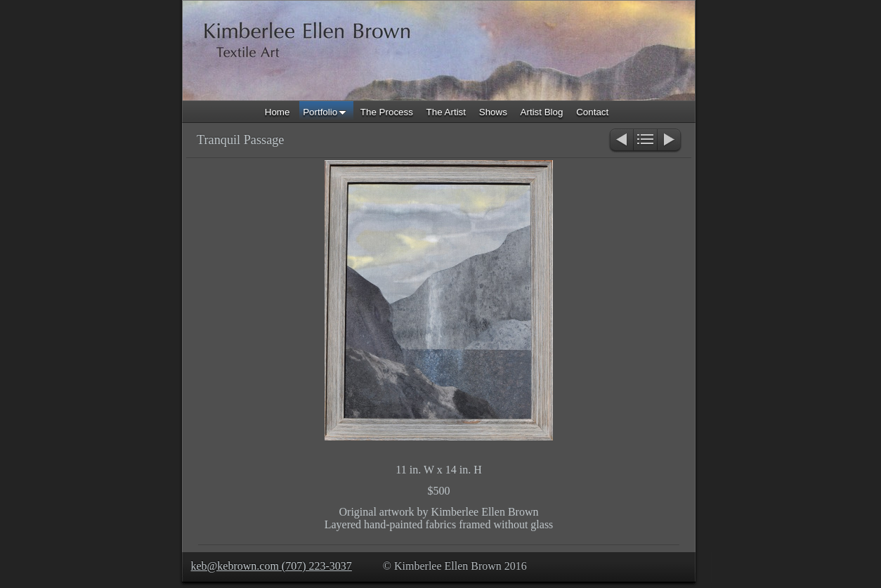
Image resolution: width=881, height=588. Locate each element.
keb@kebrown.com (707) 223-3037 (272, 566)
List (645, 141)
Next (670, 141)
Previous (621, 141)
